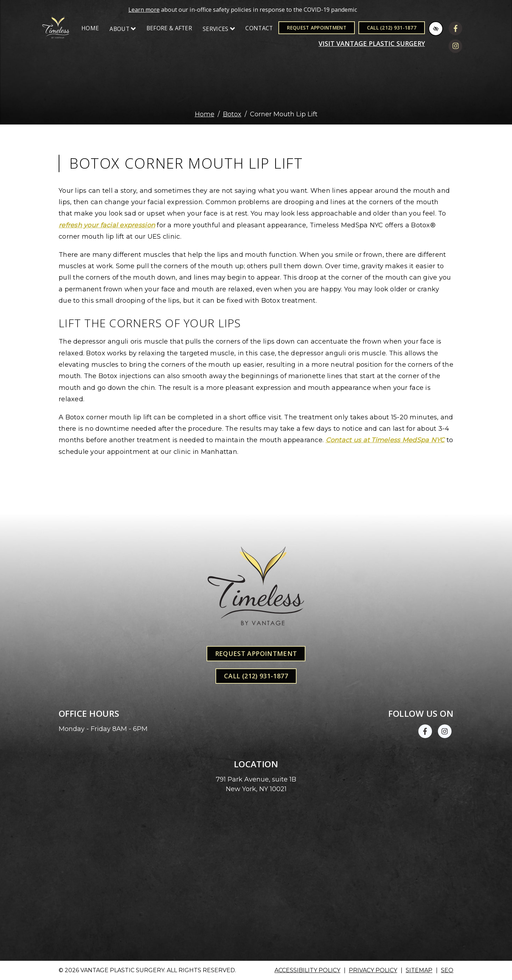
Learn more (144, 10)
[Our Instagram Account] (455, 47)
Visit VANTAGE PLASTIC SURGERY (372, 43)
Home (90, 28)
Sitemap (419, 970)
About (122, 29)
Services (219, 29)
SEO (447, 970)
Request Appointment (317, 28)
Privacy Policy (373, 970)
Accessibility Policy (307, 970)
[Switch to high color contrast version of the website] (436, 29)
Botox (232, 114)
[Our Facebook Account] (455, 30)
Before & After (169, 28)
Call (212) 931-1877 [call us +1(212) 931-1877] (392, 28)
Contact (259, 28)
